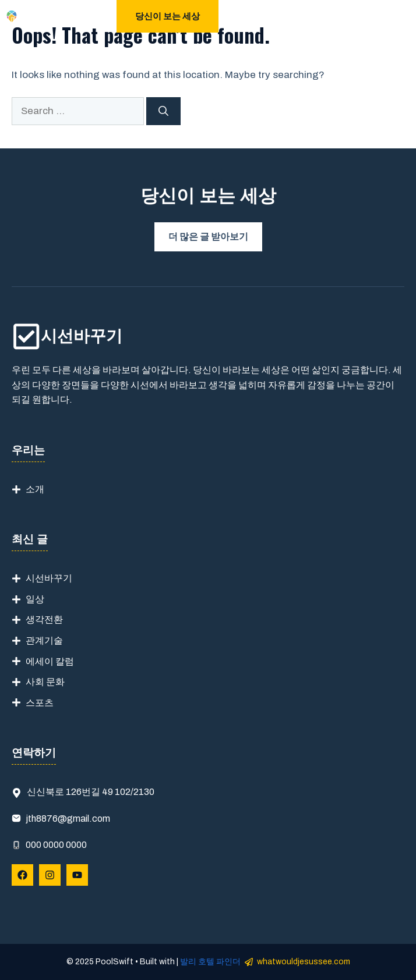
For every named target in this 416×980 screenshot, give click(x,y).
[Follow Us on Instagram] (50, 875)
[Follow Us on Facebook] (22, 875)
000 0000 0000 (56, 845)
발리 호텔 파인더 (210, 962)
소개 (35, 489)
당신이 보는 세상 (168, 16)
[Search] (163, 111)
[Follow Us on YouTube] (77, 875)
